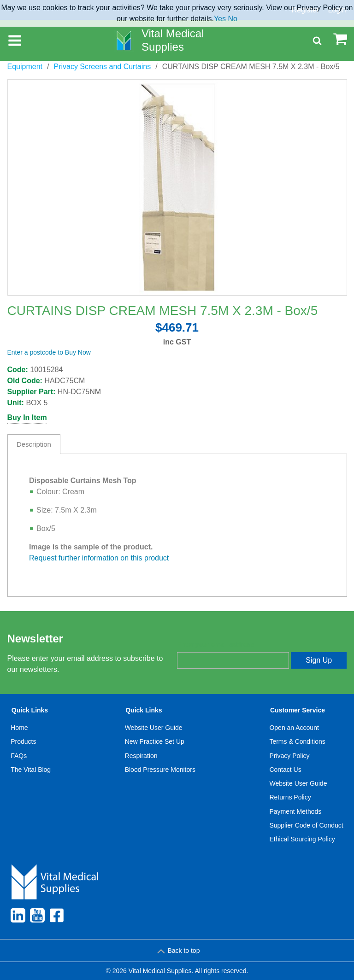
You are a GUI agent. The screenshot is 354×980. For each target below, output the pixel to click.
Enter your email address (215, 644)
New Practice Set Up (155, 741)
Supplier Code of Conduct (306, 825)
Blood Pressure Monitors (160, 770)
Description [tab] (34, 444)
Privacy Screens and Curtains (102, 67)
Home (19, 728)
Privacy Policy (289, 756)
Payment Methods (295, 811)
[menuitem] (31, 777)
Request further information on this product (99, 558)
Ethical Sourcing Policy (302, 839)
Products (23, 741)
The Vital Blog (31, 770)
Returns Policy (290, 797)
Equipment (25, 67)
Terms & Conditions (297, 741)
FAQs (19, 756)
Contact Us (285, 770)
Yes (220, 19)
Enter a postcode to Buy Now (49, 352)
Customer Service (298, 710)
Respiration (141, 756)
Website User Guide (154, 728)
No (232, 19)
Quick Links (30, 710)
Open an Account (294, 728)
